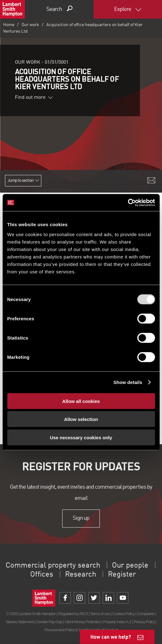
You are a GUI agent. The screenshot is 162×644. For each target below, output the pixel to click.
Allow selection (81, 419)
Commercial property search (53, 566)
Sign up (81, 518)
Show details (128, 382)
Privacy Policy (144, 622)
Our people (130, 566)
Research (81, 575)
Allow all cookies (81, 401)
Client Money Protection (83, 622)
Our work (30, 25)
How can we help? (111, 637)
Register (122, 575)
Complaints (145, 614)
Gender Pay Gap (49, 622)
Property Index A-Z (117, 622)
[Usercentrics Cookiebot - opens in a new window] (128, 203)
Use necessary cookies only (81, 437)
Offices (42, 575)
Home (9, 25)
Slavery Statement (20, 622)
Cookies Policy (123, 614)
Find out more (34, 98)
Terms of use (100, 614)
